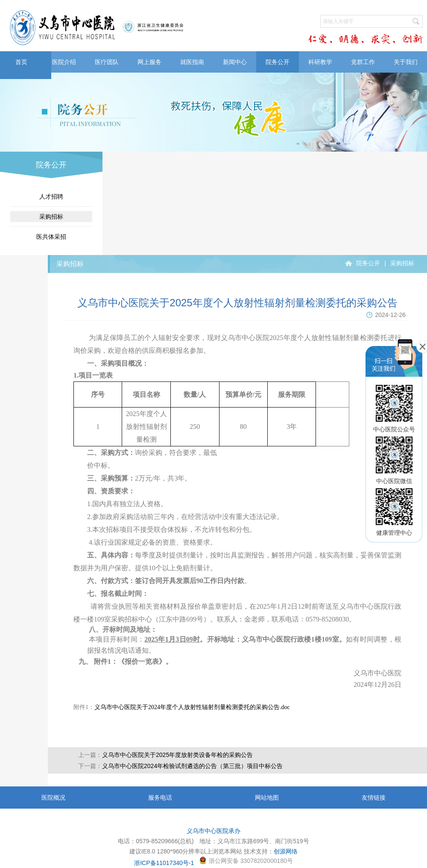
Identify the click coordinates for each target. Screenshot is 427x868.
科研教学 (320, 62)
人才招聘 (51, 196)
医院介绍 (64, 62)
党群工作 (363, 62)
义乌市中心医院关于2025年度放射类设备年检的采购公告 (177, 755)
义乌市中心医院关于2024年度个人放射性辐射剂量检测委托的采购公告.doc (192, 707)
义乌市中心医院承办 (213, 831)
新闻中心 (235, 62)
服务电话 (160, 798)
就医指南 (192, 62)
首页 (21, 62)
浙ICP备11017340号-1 (164, 863)
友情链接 (374, 798)
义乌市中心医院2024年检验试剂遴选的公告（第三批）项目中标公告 (192, 766)
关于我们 (406, 62)
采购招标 (51, 217)
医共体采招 (51, 237)
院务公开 (278, 62)
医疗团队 (107, 62)
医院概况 (53, 798)
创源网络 (286, 851)
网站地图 (267, 798)
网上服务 (149, 62)
